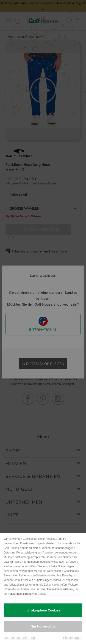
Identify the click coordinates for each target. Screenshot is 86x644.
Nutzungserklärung (20, 594)
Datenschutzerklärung (61, 589)
